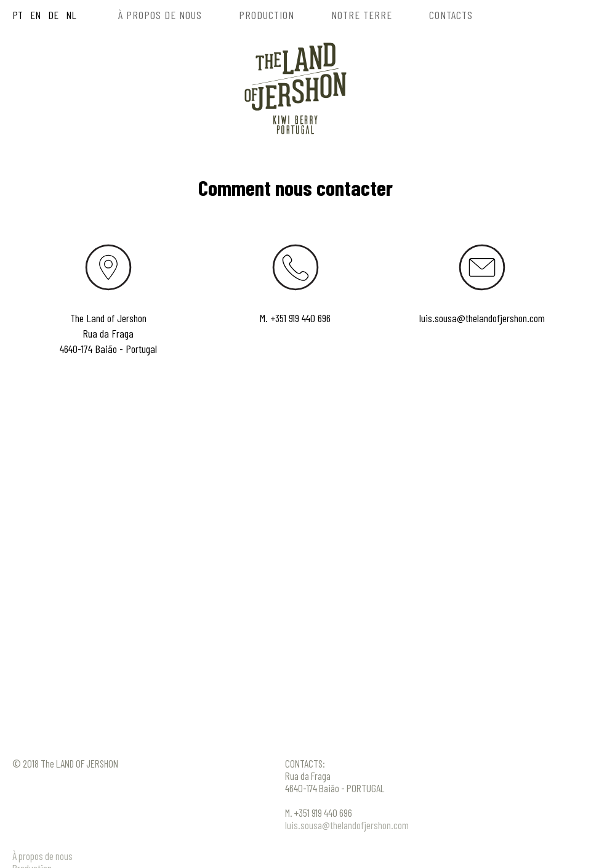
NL (70, 15)
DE (52, 15)
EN (34, 15)
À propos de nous (42, 856)
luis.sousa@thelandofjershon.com (482, 318)
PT (18, 15)
